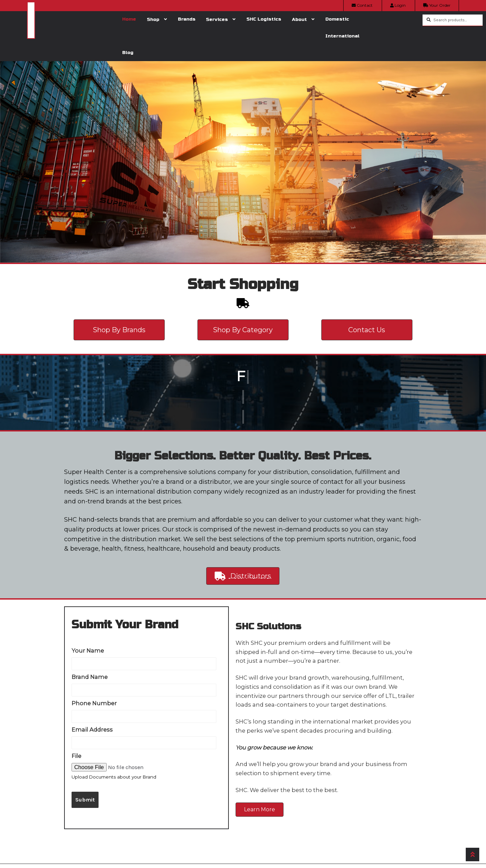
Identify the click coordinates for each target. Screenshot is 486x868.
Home (129, 19)
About (299, 19)
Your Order (437, 5)
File (76, 756)
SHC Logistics (264, 19)
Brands (187, 19)
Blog (128, 52)
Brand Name (90, 677)
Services (217, 19)
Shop (153, 19)
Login (398, 5)
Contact (362, 5)
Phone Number (94, 703)
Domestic (337, 19)
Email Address (92, 730)
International (342, 36)
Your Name (88, 651)
